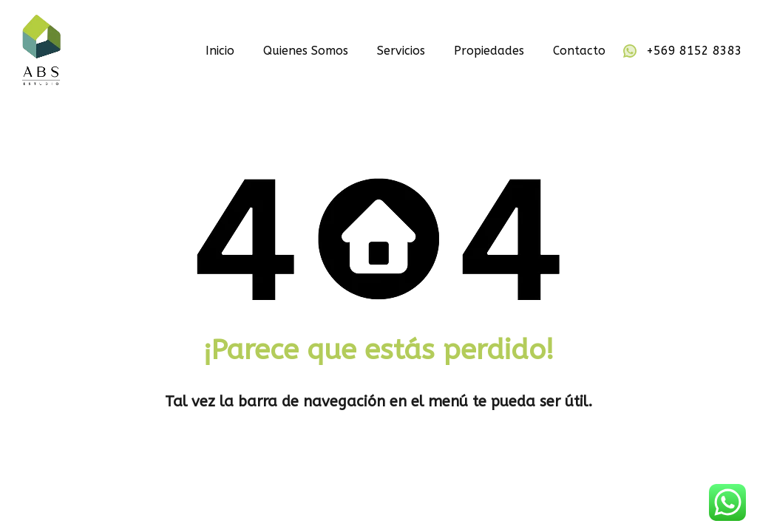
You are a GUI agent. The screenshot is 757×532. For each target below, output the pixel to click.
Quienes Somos (306, 51)
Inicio (220, 51)
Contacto (579, 51)
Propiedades (489, 51)
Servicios (401, 51)
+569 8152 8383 (694, 51)
